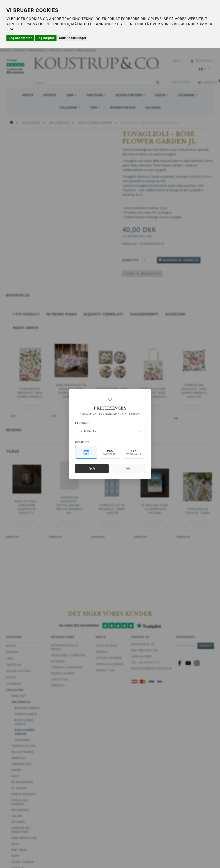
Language (82, 423)
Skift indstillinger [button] (73, 38)
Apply (92, 468)
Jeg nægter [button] (46, 38)
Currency (82, 442)
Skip (128, 468)
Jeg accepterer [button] (20, 38)
